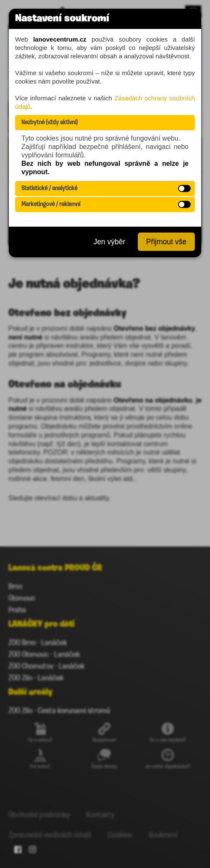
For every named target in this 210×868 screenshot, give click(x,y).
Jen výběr (109, 242)
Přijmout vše (166, 242)
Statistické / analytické (49, 188)
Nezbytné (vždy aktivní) (50, 123)
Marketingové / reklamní (51, 204)
